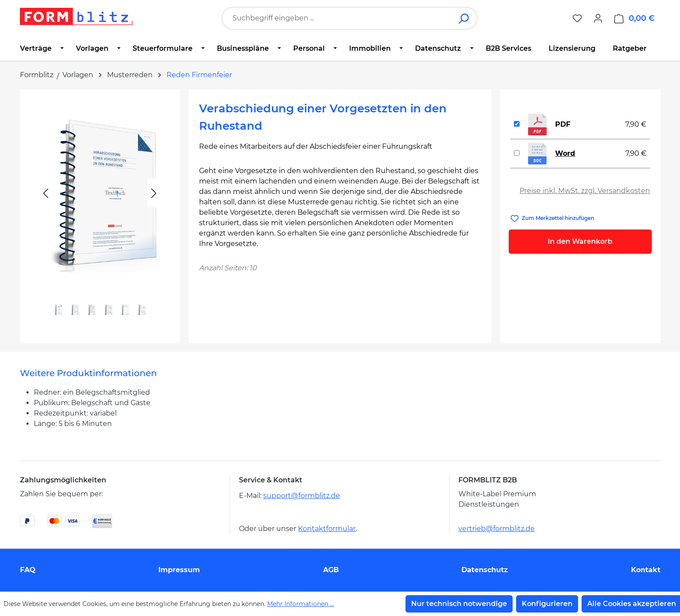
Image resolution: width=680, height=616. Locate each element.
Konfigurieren (547, 604)
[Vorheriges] (46, 193)
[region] (100, 213)
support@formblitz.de (302, 496)
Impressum (179, 570)
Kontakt (646, 570)
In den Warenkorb (580, 241)
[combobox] (337, 18)
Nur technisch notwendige (459, 604)
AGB (331, 570)
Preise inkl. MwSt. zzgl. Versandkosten (585, 191)
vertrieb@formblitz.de (497, 529)
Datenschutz (485, 570)
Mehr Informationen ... (301, 604)
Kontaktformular (327, 529)
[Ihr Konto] (598, 18)
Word (565, 153)
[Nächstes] (154, 193)
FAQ (28, 570)
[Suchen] (464, 18)
